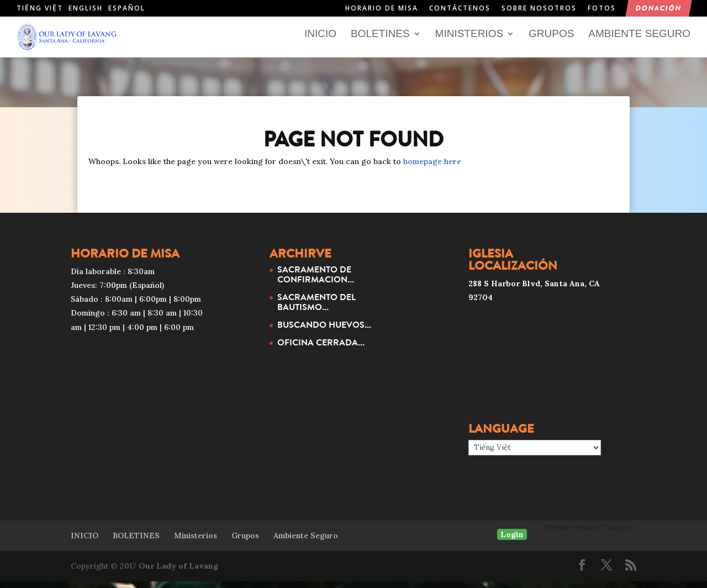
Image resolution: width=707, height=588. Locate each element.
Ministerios (469, 41)
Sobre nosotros (539, 9)
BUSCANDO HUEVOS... (324, 331)
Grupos (551, 41)
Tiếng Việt (40, 8)
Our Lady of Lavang (178, 573)
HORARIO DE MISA (382, 9)
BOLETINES (380, 41)
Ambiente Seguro (639, 41)
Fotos (602, 9)
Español (127, 8)
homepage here (432, 168)
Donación (659, 9)
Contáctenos (460, 9)
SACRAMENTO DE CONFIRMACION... (316, 281)
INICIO (320, 41)
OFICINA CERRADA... (321, 349)
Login (512, 540)
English (86, 8)
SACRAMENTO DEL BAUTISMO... (316, 308)
